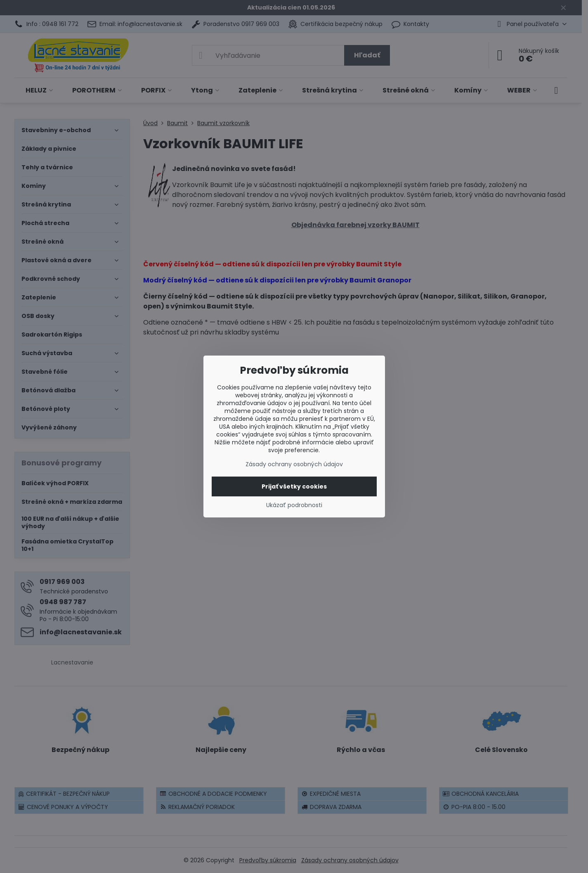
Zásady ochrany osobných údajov (294, 464)
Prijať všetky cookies (294, 486)
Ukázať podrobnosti (294, 505)
